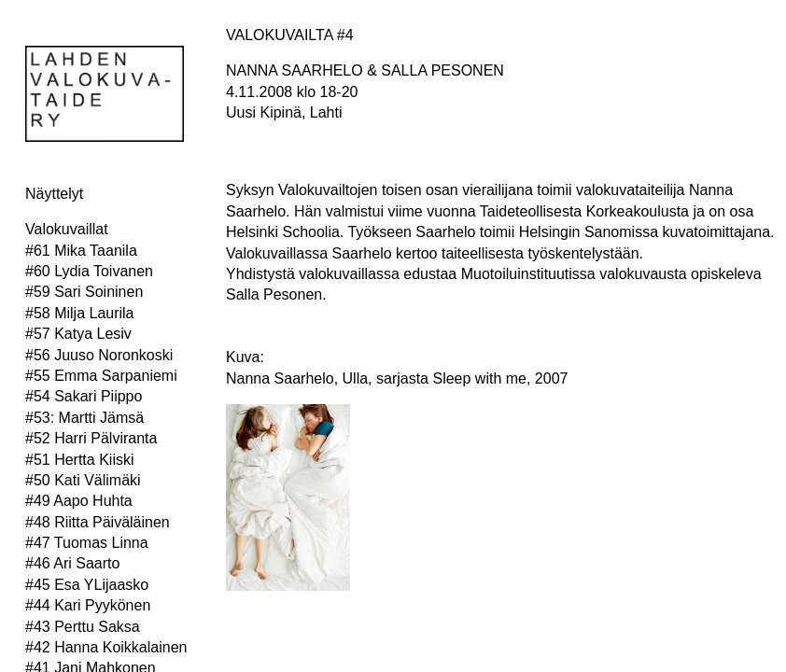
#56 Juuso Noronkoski (99, 355)
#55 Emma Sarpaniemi (101, 376)
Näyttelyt (54, 194)
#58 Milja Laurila (80, 313)
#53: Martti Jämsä (84, 418)
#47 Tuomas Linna (87, 543)
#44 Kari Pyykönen (88, 605)
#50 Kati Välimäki (83, 480)
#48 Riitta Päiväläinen (98, 522)
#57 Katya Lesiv (78, 334)
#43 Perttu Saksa (83, 627)
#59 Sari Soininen (84, 292)
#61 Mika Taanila (81, 251)
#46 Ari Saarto (72, 563)
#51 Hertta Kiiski (80, 460)
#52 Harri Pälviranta (91, 438)
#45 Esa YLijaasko (87, 585)
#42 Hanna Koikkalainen (106, 647)
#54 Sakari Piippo (84, 396)
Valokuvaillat (67, 229)
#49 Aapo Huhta (79, 501)
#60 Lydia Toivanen (89, 271)
